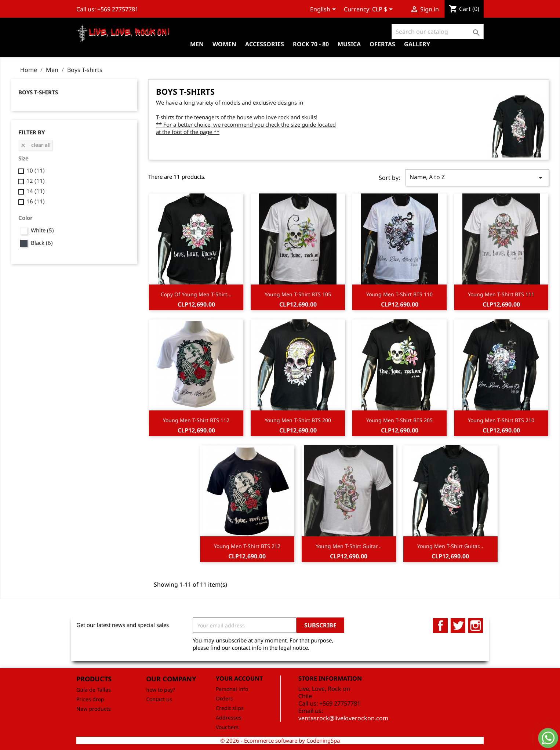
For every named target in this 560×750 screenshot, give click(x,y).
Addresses (229, 718)
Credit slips (230, 708)
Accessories (265, 44)
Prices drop (90, 699)
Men (197, 44)
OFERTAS (382, 44)
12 (36, 181)
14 (36, 191)
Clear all (35, 145)
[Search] (438, 32)
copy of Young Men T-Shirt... (196, 294)
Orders (224, 698)
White (42, 230)
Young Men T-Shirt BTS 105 (298, 294)
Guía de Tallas (94, 690)
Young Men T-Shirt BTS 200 (298, 420)
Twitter (458, 626)
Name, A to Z (477, 177)
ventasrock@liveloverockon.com (343, 718)
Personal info (232, 689)
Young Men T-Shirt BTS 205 (399, 420)
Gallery (417, 44)
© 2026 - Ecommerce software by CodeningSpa (280, 740)
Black (42, 243)
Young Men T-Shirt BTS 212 (247, 546)
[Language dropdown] (324, 10)
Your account (239, 678)
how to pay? (161, 690)
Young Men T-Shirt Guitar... (349, 546)
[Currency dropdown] (384, 10)
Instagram (476, 626)
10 (36, 170)
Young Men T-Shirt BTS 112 (196, 420)
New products (94, 709)
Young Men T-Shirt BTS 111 (501, 294)
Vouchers (227, 727)
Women (224, 44)
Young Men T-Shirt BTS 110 (399, 294)
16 (36, 201)
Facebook (440, 626)
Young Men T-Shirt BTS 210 (501, 420)
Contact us (159, 699)
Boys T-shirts (38, 92)
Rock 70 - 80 (311, 44)
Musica (349, 44)
